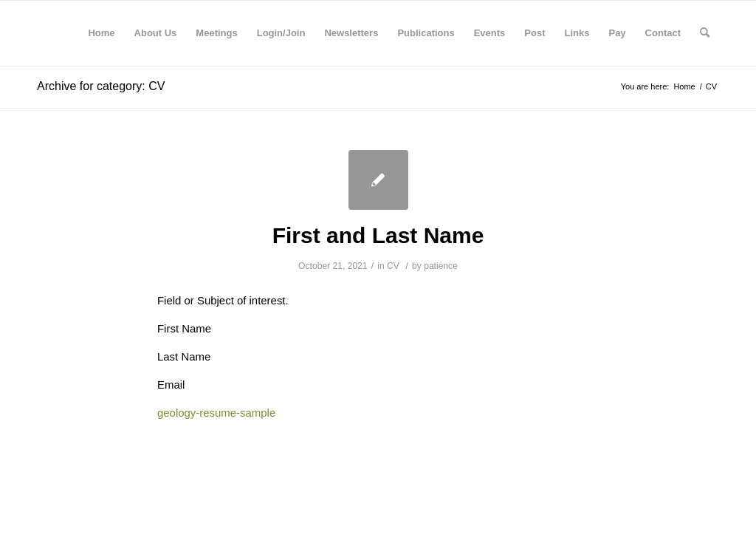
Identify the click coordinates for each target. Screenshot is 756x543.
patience (441, 266)
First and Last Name (378, 235)
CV (393, 266)
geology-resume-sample (216, 413)
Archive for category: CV (101, 86)
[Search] (705, 33)
